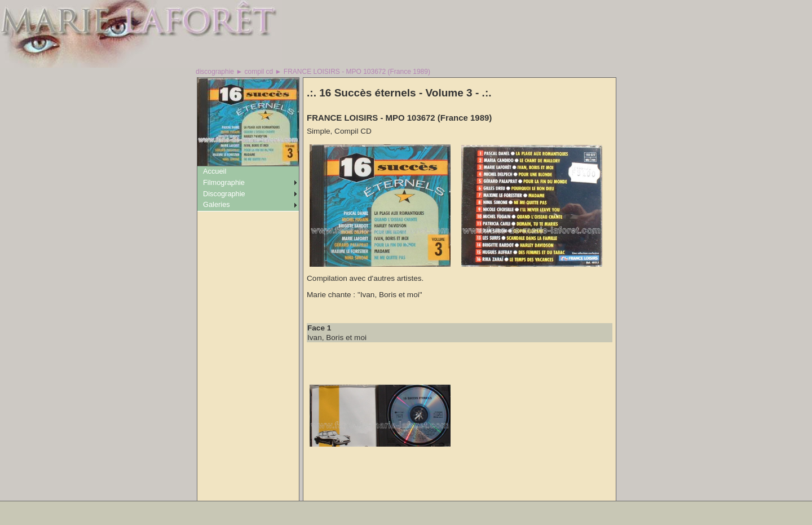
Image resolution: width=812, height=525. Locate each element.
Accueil (215, 171)
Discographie (224, 194)
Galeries (217, 204)
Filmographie (224, 182)
